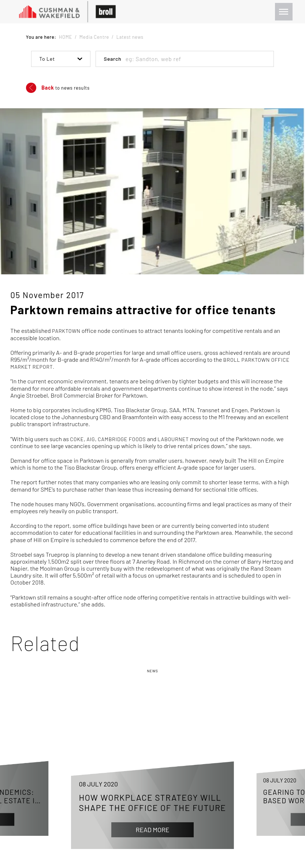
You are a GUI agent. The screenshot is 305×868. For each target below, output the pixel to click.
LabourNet (173, 439)
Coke (77, 439)
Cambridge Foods (122, 439)
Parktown (66, 331)
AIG (91, 439)
